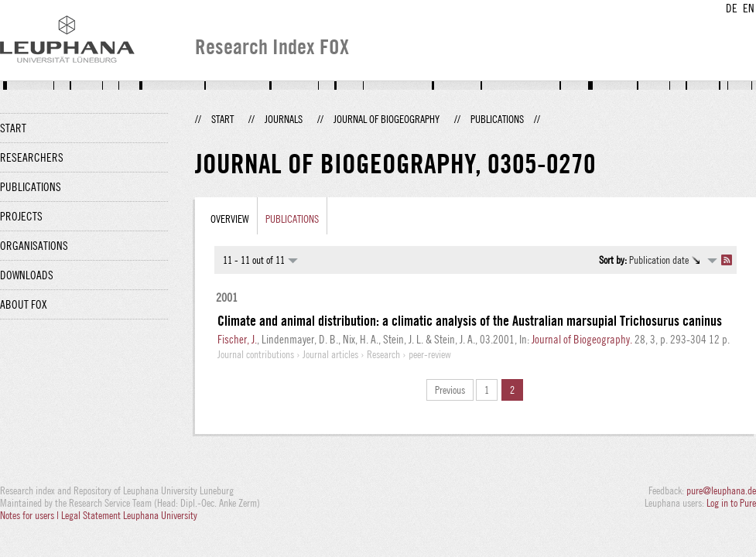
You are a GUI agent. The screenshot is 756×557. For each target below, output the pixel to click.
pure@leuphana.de (721, 490)
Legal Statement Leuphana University (129, 515)
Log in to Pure (731, 503)
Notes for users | (31, 515)
